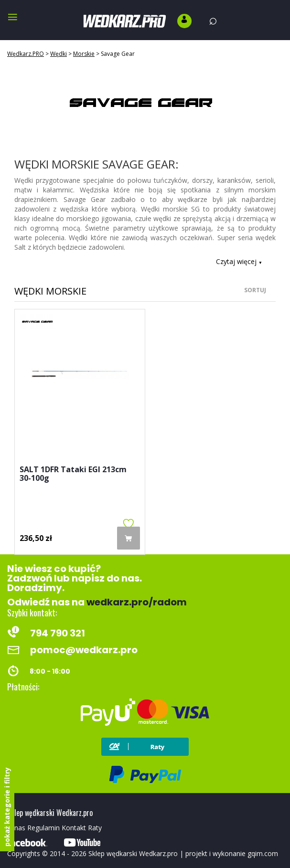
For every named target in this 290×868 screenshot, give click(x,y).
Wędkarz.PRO (26, 54)
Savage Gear (118, 54)
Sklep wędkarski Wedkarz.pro (133, 853)
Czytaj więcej (239, 261)
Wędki (59, 54)
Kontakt (74, 828)
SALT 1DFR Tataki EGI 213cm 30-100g (73, 474)
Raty (95, 828)
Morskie (84, 54)
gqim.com (263, 853)
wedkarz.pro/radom (137, 602)
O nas (16, 828)
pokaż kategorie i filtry (7, 807)
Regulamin (43, 828)
